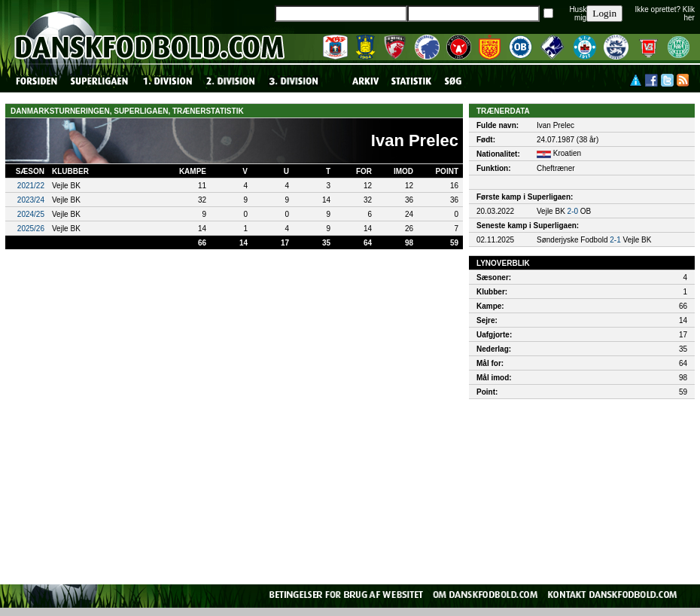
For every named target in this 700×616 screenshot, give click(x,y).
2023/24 (31, 200)
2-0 (573, 211)
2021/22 (31, 186)
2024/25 (31, 214)
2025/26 (31, 229)
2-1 (615, 240)
